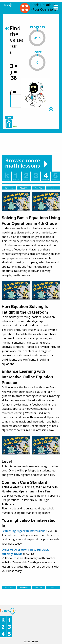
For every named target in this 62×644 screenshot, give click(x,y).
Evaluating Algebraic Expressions (23, 531)
